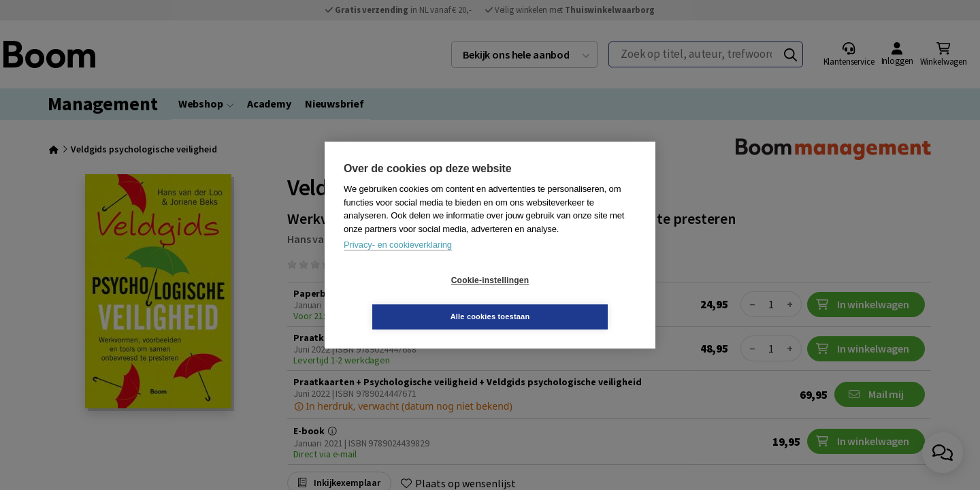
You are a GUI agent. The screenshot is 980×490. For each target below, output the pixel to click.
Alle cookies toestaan (571, 298)
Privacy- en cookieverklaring (398, 263)
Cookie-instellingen (409, 299)
